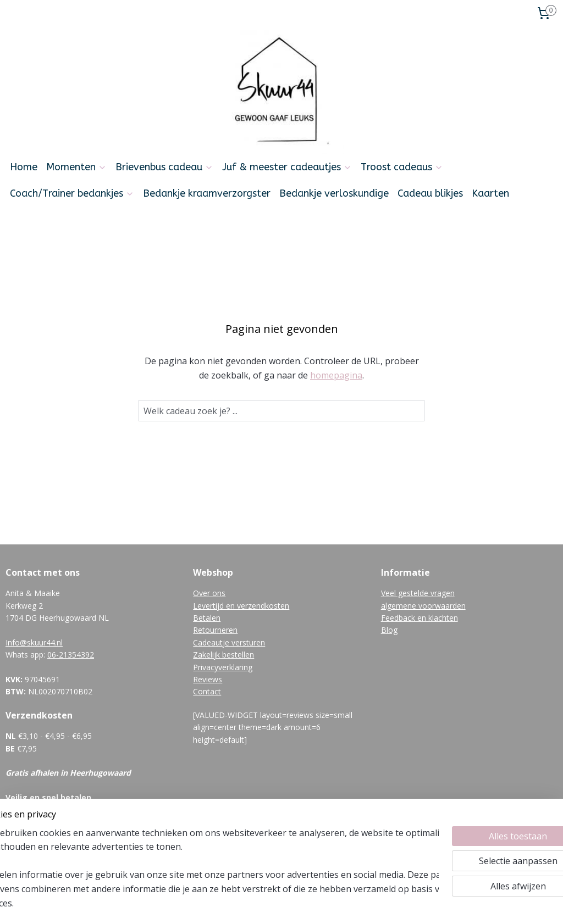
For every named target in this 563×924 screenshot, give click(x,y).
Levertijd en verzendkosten (241, 606)
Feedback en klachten (420, 618)
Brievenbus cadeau (164, 167)
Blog (389, 630)
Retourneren (215, 630)
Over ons (209, 593)
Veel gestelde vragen (418, 593)
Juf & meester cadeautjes (287, 167)
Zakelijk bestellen (223, 655)
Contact (207, 691)
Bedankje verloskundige (334, 193)
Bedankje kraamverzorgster (207, 193)
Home (24, 167)
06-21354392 (71, 655)
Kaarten (490, 193)
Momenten (76, 167)
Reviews (208, 679)
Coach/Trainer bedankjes (72, 193)
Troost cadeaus (402, 167)
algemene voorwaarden (423, 606)
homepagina (336, 375)
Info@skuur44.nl (34, 642)
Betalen (207, 618)
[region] (209, 875)
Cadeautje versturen (229, 642)
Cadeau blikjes (430, 193)
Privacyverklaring (223, 667)
